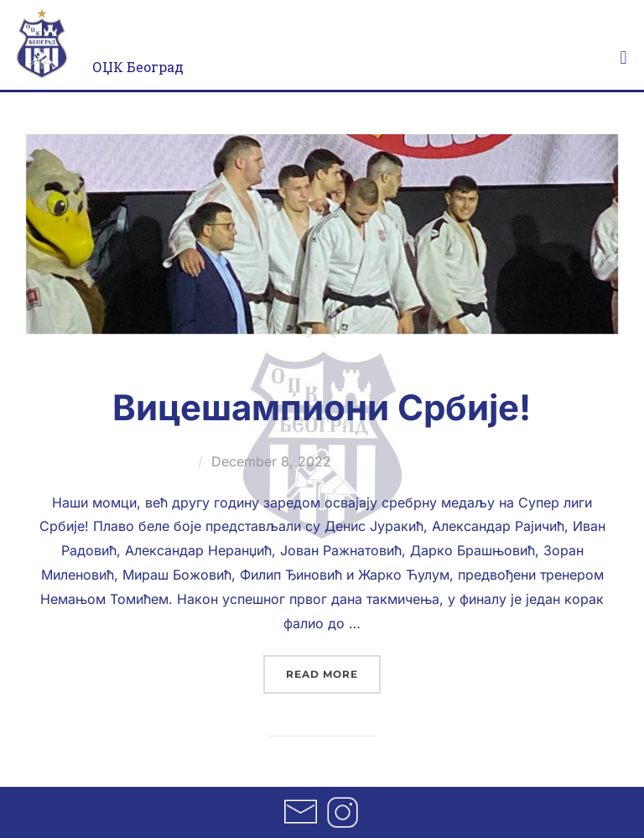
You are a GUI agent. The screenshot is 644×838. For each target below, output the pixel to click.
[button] (623, 57)
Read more (333, 668)
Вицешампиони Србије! (322, 407)
